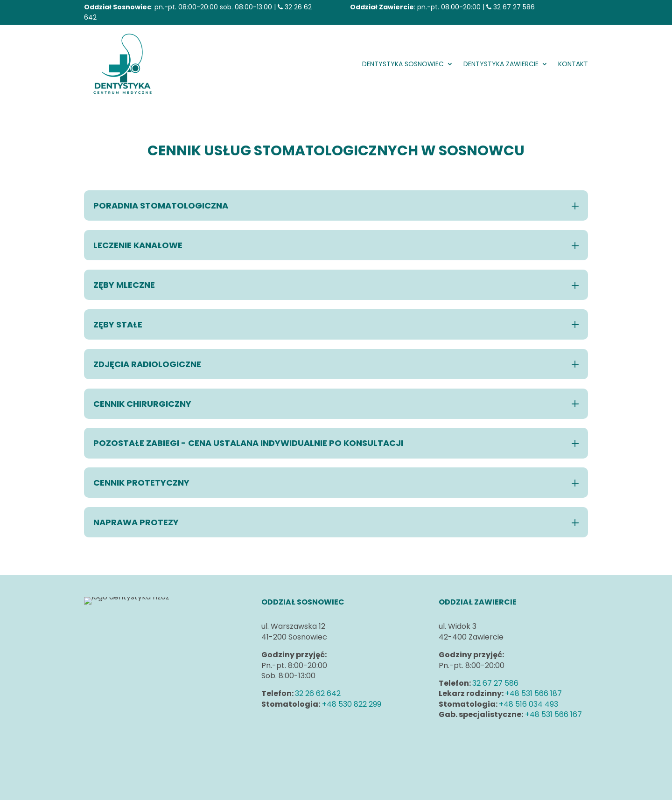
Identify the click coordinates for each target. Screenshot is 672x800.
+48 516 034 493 (528, 704)
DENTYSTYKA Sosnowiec (403, 64)
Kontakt (573, 64)
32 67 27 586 (514, 7)
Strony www (304, 787)
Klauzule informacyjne (479, 748)
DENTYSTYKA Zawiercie (501, 64)
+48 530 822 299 (352, 704)
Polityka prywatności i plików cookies (506, 738)
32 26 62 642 (318, 693)
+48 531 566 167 (553, 714)
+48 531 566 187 (533, 693)
